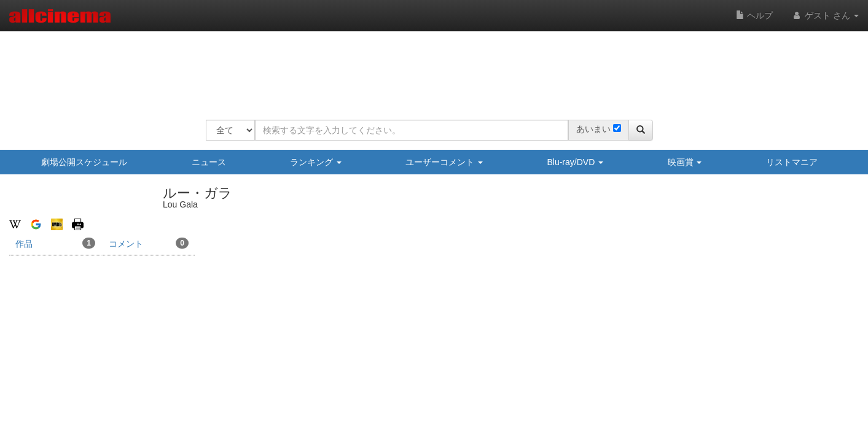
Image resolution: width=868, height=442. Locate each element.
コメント (149, 243)
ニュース (209, 162)
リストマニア (792, 162)
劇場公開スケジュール (84, 162)
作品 (55, 243)
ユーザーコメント (444, 162)
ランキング (316, 162)
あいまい (593, 129)
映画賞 (685, 162)
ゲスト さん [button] (825, 15)
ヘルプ (754, 15)
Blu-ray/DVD (575, 162)
